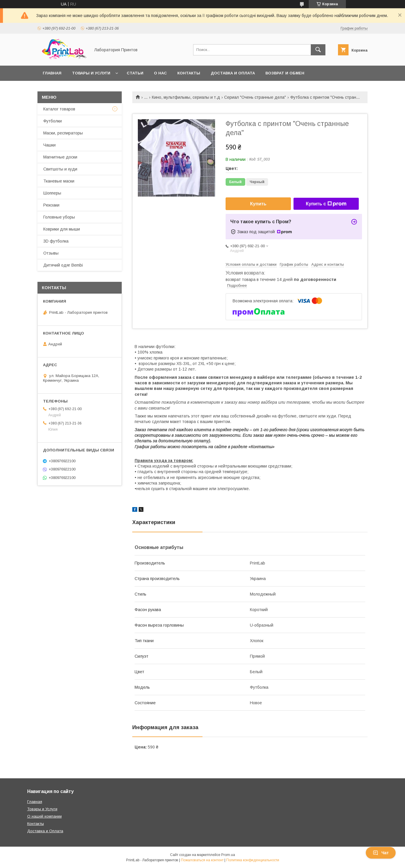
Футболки (53, 121)
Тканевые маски (59, 181)
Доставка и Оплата (45, 831)
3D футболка (56, 241)
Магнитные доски (60, 157)
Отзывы (51, 253)
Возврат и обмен (285, 73)
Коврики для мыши (62, 229)
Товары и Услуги (42, 809)
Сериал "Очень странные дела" (255, 97)
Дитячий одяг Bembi (63, 265)
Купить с (326, 204)
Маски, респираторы (63, 133)
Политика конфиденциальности (253, 860)
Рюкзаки (51, 205)
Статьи (135, 73)
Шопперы (52, 193)
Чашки (49, 145)
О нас (160, 73)
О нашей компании (44, 816)
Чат (381, 853)
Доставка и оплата (233, 73)
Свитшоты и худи (60, 169)
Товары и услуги (91, 73)
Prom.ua (228, 855)
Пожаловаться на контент (202, 860)
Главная (52, 73)
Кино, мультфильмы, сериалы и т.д (186, 97)
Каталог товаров (59, 109)
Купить (258, 204)
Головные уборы (59, 217)
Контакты (189, 73)
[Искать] (318, 50)
